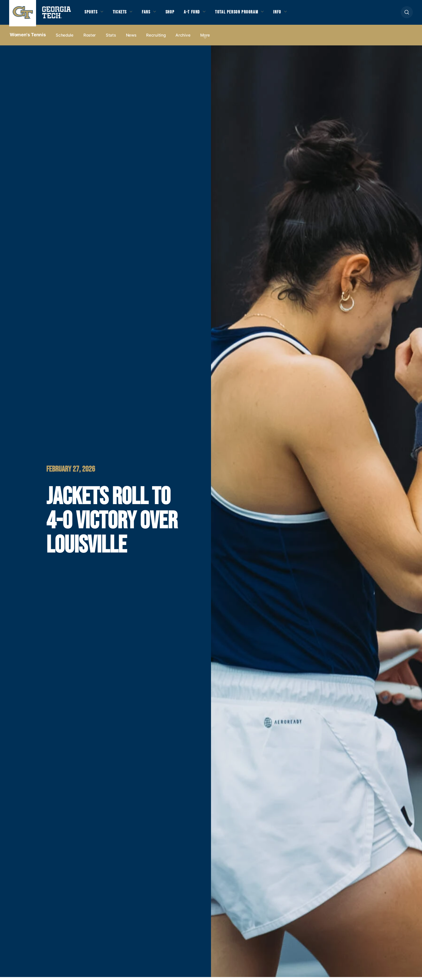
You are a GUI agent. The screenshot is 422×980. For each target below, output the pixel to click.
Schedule (65, 38)
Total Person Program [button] (250, 14)
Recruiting (156, 38)
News (131, 38)
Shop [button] (177, 14)
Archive (183, 38)
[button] (407, 14)
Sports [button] (92, 14)
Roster (90, 38)
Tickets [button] (123, 14)
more (205, 38)
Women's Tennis (28, 38)
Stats (111, 38)
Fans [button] (152, 14)
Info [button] (295, 14)
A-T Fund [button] (201, 14)
